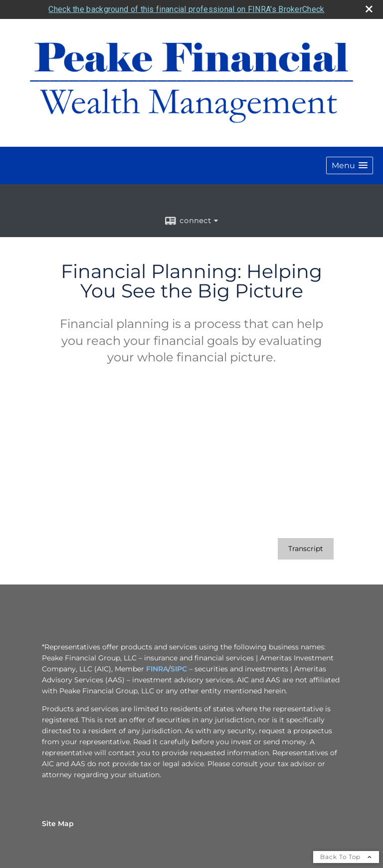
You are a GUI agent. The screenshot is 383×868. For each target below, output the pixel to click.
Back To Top (346, 857)
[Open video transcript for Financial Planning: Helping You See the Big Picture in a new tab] (306, 549)
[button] (350, 165)
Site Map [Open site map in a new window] (58, 824)
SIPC (179, 669)
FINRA (157, 669)
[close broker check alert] (369, 9)
